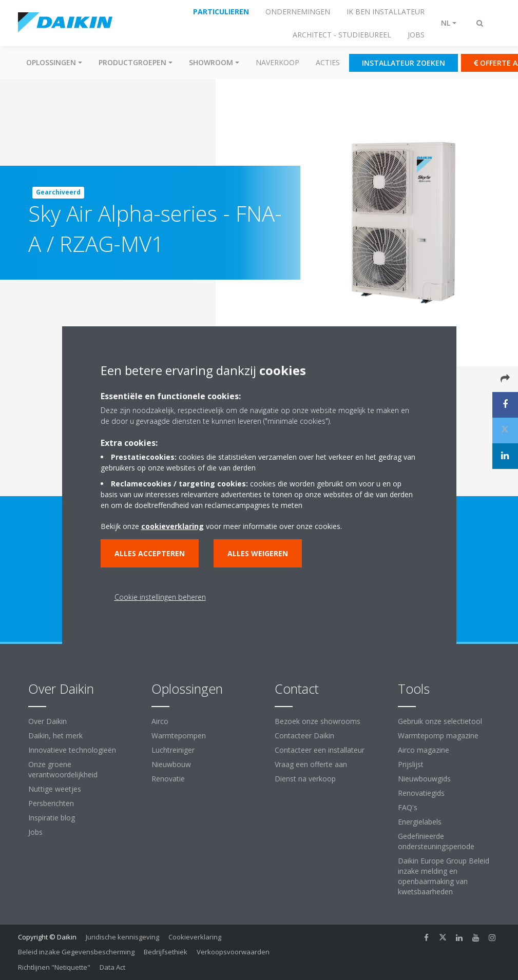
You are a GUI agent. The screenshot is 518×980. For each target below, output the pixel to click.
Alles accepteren (150, 553)
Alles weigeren (258, 553)
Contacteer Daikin (304, 736)
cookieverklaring (172, 526)
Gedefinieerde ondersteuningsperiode (436, 841)
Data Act (112, 967)
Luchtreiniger (173, 750)
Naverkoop (277, 62)
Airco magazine (424, 750)
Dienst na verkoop (305, 779)
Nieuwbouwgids (424, 779)
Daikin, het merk (55, 736)
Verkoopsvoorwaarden (233, 952)
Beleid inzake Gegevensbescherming (76, 952)
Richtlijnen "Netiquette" (54, 967)
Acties (328, 62)
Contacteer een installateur (320, 750)
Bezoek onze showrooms (318, 721)
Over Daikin (47, 721)
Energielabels (420, 822)
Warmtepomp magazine (438, 736)
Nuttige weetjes (55, 789)
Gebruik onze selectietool (440, 721)
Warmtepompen (179, 736)
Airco (160, 721)
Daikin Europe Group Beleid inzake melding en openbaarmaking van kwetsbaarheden (444, 876)
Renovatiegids (421, 793)
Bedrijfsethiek (166, 952)
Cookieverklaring (195, 937)
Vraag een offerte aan (311, 764)
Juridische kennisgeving (122, 937)
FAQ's (408, 807)
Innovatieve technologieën (72, 750)
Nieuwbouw (171, 764)
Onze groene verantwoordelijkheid (63, 769)
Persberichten (51, 803)
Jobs (35, 832)
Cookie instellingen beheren (160, 597)
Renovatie (168, 779)
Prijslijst (411, 764)
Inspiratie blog (52, 818)
